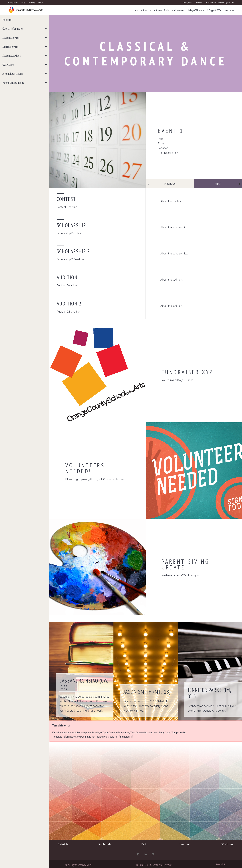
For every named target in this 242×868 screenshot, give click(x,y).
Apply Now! (229, 10)
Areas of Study (161, 10)
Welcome (7, 20)
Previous (170, 184)
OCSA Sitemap (227, 844)
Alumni (40, 3)
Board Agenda (105, 844)
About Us (146, 10)
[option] (146, 140)
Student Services (11, 38)
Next (218, 184)
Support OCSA (214, 10)
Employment (185, 844)
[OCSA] (26, 10)
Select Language (224, 3)
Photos (145, 844)
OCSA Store (8, 65)
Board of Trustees (210, 3)
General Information (13, 29)
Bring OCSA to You (196, 10)
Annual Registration (13, 74)
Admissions (178, 10)
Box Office (198, 3)
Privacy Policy (221, 864)
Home (135, 10)
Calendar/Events (186, 3)
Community (32, 3)
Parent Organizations (13, 83)
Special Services (10, 47)
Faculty (23, 3)
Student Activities (12, 56)
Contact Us (63, 844)
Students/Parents (13, 3)
